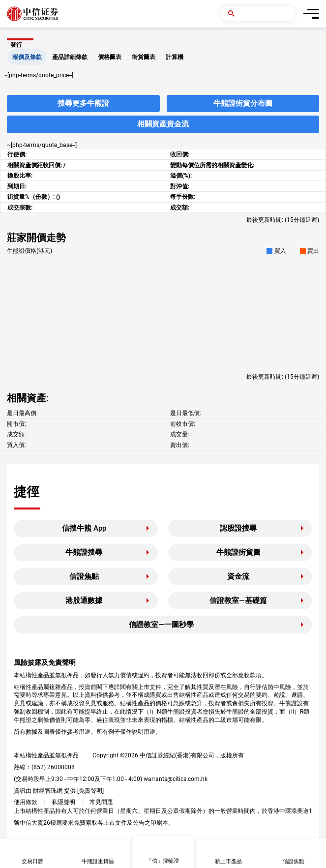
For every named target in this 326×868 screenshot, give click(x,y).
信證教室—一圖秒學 (161, 625)
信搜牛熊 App (84, 528)
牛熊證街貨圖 (238, 552)
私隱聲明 (63, 802)
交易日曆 (32, 861)
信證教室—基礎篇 (238, 600)
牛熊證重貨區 (98, 861)
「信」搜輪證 (163, 861)
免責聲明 (90, 791)
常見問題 (101, 802)
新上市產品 (228, 861)
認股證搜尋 (238, 528)
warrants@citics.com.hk (176, 779)
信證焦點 (84, 576)
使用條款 (26, 802)
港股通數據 (84, 600)
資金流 (238, 576)
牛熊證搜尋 (84, 552)
